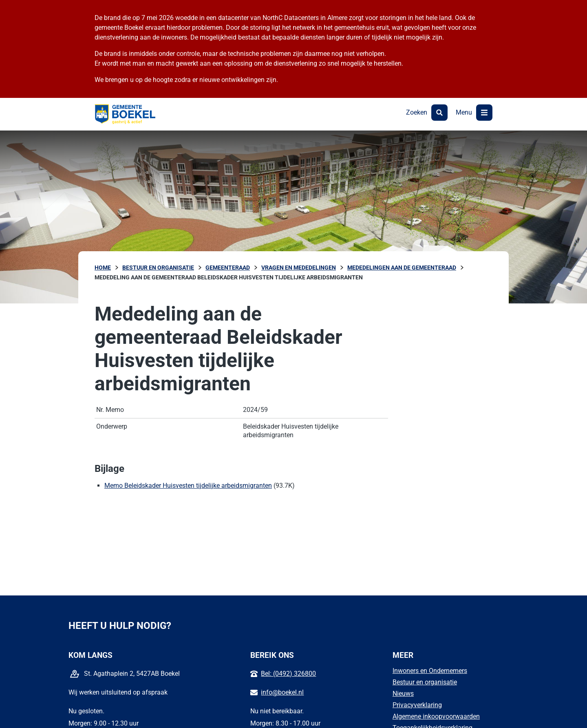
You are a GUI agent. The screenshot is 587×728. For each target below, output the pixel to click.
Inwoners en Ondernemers (430, 671)
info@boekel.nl (282, 692)
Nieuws (403, 694)
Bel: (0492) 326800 (288, 674)
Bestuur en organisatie (425, 682)
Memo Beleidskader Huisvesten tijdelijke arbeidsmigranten (188, 486)
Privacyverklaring (417, 705)
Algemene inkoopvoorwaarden (436, 716)
